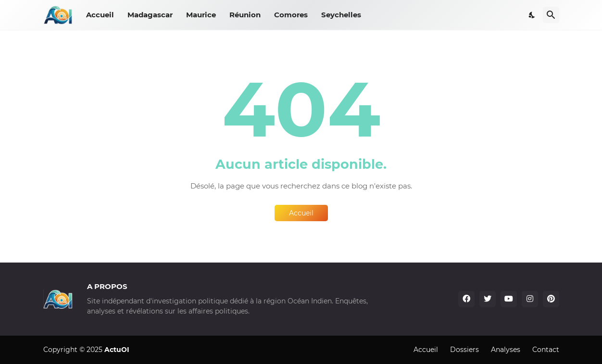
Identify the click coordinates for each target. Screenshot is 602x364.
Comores (291, 15)
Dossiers (464, 350)
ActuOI (117, 350)
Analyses (506, 350)
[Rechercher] (551, 15)
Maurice (201, 15)
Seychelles (341, 15)
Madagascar (150, 15)
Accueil (100, 15)
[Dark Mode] (532, 15)
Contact (546, 350)
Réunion (245, 15)
